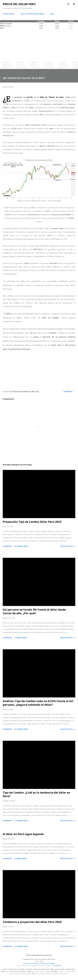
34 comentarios (21, 546)
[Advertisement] (39, 45)
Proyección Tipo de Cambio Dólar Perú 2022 (32, 522)
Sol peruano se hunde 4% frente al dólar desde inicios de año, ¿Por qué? (34, 611)
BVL (37, 392)
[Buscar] (68, 4)
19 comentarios (21, 946)
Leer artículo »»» (68, 546)
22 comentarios (21, 729)
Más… (53, 14)
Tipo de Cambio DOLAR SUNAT (32, 14)
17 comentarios (21, 821)
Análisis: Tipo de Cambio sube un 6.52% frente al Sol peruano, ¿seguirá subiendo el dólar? (38, 703)
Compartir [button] (68, 392)
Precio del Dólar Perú (19, 4)
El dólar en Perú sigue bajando (23, 834)
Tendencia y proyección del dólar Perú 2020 (32, 922)
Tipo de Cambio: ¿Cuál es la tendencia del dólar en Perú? (36, 794)
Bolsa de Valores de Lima (24, 392)
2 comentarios (21, 638)
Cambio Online (9, 14)
